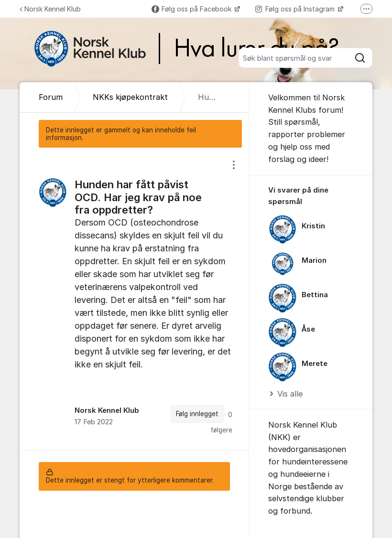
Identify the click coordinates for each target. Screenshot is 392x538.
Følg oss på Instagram (296, 9)
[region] (134, 299)
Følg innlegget (197, 414)
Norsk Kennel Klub (50, 9)
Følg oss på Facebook (192, 9)
